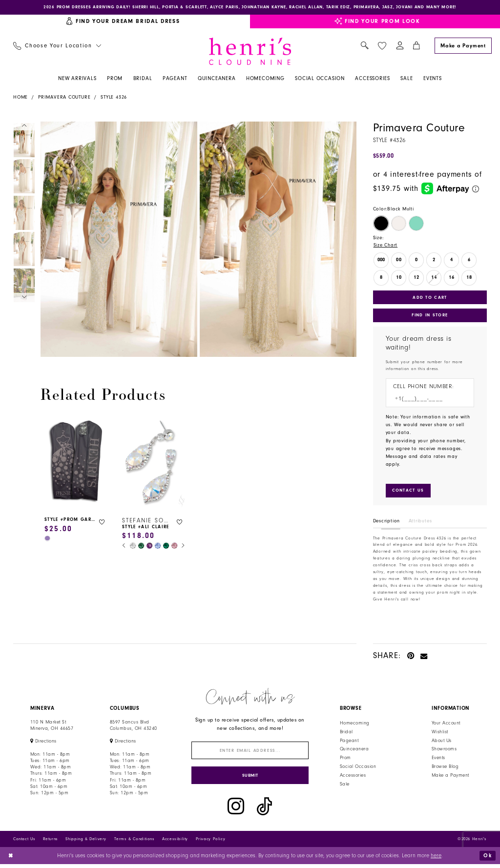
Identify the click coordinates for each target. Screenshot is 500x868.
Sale (345, 786)
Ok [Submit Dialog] (487, 859)
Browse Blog (445, 769)
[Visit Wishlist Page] (382, 46)
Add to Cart (430, 298)
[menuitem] (57, 47)
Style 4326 (114, 98)
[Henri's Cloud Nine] (250, 52)
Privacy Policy (211, 842)
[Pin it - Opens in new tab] (411, 658)
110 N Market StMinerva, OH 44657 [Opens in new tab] (52, 728)
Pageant (349, 743)
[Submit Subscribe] (250, 779)
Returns (51, 842)
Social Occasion (358, 769)
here (436, 859)
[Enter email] (250, 753)
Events (438, 760)
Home (21, 98)
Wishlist (440, 734)
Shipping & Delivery (86, 842)
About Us (442, 743)
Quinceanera (354, 751)
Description (387, 523)
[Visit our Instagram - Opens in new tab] (236, 810)
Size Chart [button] (386, 246)
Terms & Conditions (135, 842)
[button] (400, 47)
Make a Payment (450, 778)
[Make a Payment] (463, 46)
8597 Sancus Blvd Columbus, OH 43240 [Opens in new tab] (134, 728)
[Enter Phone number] (426, 401)
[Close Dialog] (11, 859)
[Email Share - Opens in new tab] (424, 658)
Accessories (353, 778)
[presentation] (76, 463)
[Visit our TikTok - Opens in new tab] (264, 810)
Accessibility (175, 842)
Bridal (346, 734)
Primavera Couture (64, 98)
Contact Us (24, 842)
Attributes (420, 523)
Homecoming (355, 725)
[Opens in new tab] (43, 744)
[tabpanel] (117, 240)
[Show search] (365, 47)
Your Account (446, 725)
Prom (345, 760)
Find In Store (430, 316)
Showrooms (444, 751)
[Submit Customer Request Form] (408, 493)
